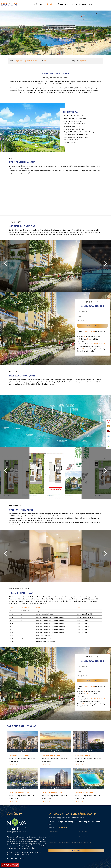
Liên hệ (92, 4)
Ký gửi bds (59, 4)
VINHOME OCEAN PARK (84, 792)
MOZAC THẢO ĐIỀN (82, 755)
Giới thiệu (38, 4)
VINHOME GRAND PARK (51, 755)
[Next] (103, 31)
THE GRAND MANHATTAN (19, 792)
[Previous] (8, 31)
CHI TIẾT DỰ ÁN (13, 764)
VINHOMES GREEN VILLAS (19, 755)
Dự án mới (48, 4)
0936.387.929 (10, 865)
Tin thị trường (81, 4)
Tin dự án (69, 4)
